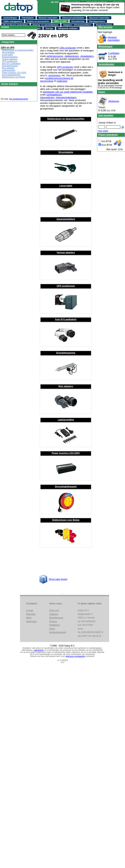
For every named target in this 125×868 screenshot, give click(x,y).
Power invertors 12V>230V (66, 453)
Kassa (102, 92)
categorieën (39, 650)
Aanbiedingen (10, 18)
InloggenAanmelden (114, 39)
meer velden (103, 131)
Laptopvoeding (66, 420)
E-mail (30, 610)
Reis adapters (66, 386)
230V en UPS (60, 21)
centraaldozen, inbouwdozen (51, 96)
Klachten (31, 614)
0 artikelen (114, 53)
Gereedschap (78, 21)
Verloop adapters (66, 253)
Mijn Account (105, 27)
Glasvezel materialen (99, 18)
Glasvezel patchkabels (73, 18)
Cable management (13, 21)
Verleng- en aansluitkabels (46, 25)
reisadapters (87, 56)
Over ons (54, 2)
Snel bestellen (106, 115)
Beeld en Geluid (104, 25)
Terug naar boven (58, 579)
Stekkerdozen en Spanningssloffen (66, 119)
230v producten (68, 48)
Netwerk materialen (48, 18)
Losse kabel (66, 186)
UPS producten (65, 67)
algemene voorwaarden (75, 656)
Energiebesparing (66, 353)
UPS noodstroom (66, 286)
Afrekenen (114, 101)
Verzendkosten (106, 64)
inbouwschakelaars (66, 97)
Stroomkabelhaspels (66, 487)
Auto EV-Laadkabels (66, 319)
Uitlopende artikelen (68, 28)
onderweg (62, 81)
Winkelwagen (105, 47)
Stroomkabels (66, 152)
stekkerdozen (72, 56)
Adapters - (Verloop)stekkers (77, 25)
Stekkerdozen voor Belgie (66, 520)
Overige (49, 28)
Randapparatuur (97, 21)
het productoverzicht (19, 99)
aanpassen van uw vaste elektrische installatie (68, 92)
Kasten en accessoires (38, 21)
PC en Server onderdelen (16, 25)
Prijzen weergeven (108, 135)
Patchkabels (28, 18)
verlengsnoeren (55, 56)
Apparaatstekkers (66, 219)
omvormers (54, 75)
